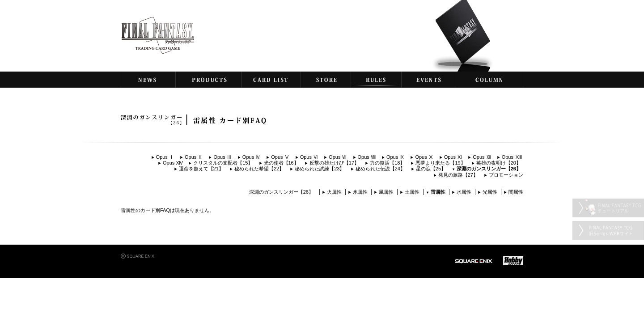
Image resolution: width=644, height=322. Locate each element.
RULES (376, 80)
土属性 (412, 192)
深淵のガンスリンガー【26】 (489, 169)
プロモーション (506, 175)
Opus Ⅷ (367, 157)
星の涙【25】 (431, 169)
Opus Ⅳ (251, 157)
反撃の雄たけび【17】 (334, 163)
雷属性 (438, 192)
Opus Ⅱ (194, 157)
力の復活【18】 (387, 163)
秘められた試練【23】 (320, 169)
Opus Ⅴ (280, 157)
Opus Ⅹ (424, 157)
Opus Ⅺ (453, 157)
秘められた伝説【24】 (380, 169)
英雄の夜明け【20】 (499, 163)
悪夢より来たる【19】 (440, 163)
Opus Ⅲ (222, 157)
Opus (511, 157)
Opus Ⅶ (338, 157)
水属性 (464, 192)
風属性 (386, 192)
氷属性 (360, 192)
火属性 (334, 192)
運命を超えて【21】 (201, 169)
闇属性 (516, 192)
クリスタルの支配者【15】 (223, 163)
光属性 (490, 192)
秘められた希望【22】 (259, 169)
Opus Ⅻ (482, 157)
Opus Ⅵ (309, 157)
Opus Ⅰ (165, 157)
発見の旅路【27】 (458, 175)
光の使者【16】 (281, 163)
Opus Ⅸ (395, 157)
